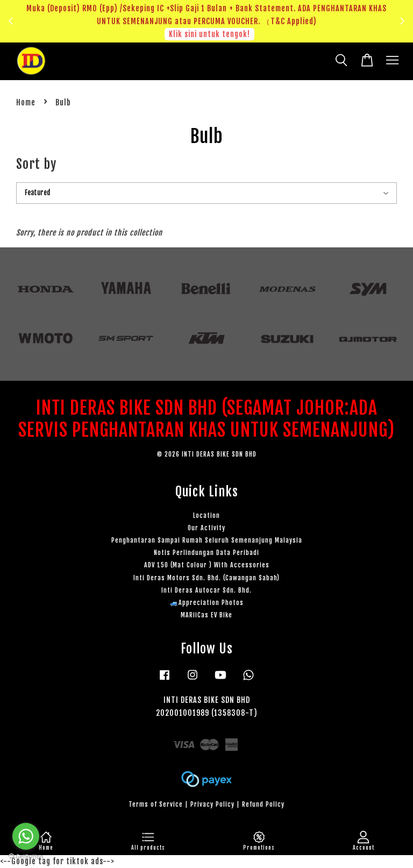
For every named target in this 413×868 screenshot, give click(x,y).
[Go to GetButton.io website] (26, 857)
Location (206, 515)
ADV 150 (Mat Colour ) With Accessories (207, 565)
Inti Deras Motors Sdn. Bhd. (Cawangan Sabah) (206, 578)
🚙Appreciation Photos (207, 603)
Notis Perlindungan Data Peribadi (206, 553)
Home (26, 102)
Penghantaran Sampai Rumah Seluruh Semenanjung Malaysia (207, 540)
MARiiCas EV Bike (206, 615)
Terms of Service (156, 804)
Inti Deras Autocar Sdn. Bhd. (206, 590)
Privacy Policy (212, 804)
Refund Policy (263, 804)
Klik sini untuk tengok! (209, 34)
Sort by (36, 164)
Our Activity (206, 528)
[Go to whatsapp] (26, 836)
